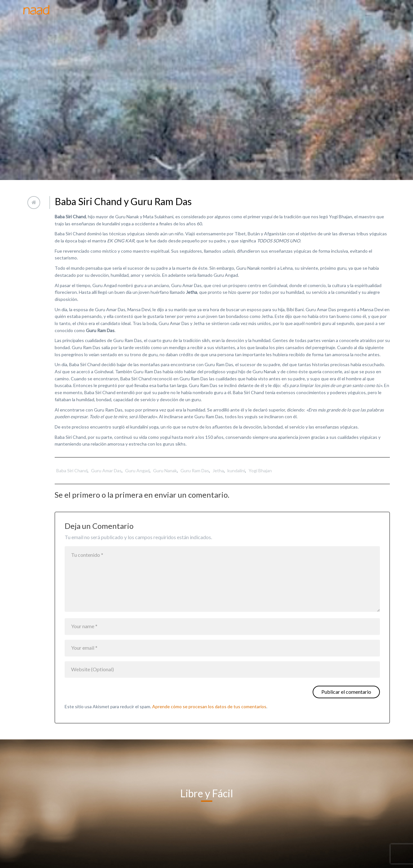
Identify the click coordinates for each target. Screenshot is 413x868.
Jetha (218, 470)
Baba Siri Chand (72, 470)
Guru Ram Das (195, 470)
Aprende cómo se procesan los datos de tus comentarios (209, 706)
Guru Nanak (165, 470)
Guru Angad (137, 470)
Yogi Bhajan (260, 470)
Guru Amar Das (106, 470)
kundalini (236, 470)
